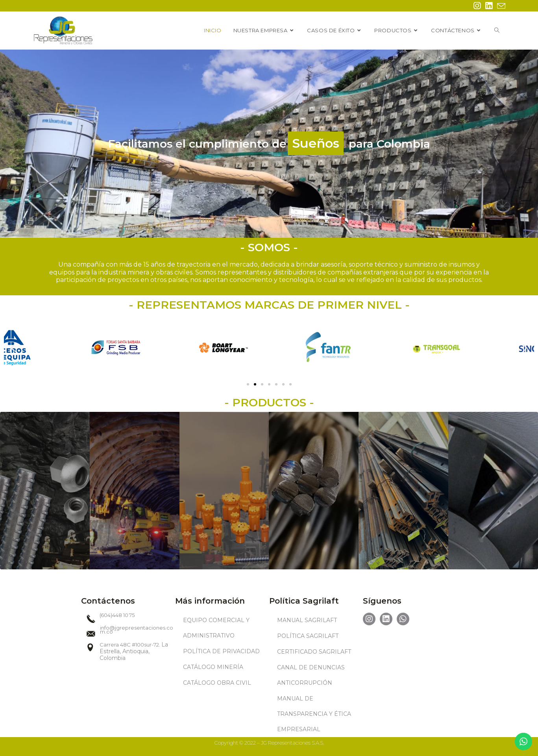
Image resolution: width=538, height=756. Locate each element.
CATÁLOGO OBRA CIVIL (217, 683)
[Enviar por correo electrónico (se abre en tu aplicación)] (500, 6)
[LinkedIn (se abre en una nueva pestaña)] (489, 6)
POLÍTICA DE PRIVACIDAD (221, 651)
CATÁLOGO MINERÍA (213, 667)
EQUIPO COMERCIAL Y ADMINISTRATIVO (216, 628)
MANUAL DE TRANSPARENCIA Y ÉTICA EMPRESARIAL (314, 714)
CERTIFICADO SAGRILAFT (314, 652)
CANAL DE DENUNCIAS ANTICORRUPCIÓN (311, 675)
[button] (248, 384)
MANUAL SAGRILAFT (307, 620)
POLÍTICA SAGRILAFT (308, 636)
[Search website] (497, 30)
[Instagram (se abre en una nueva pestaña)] (477, 6)
